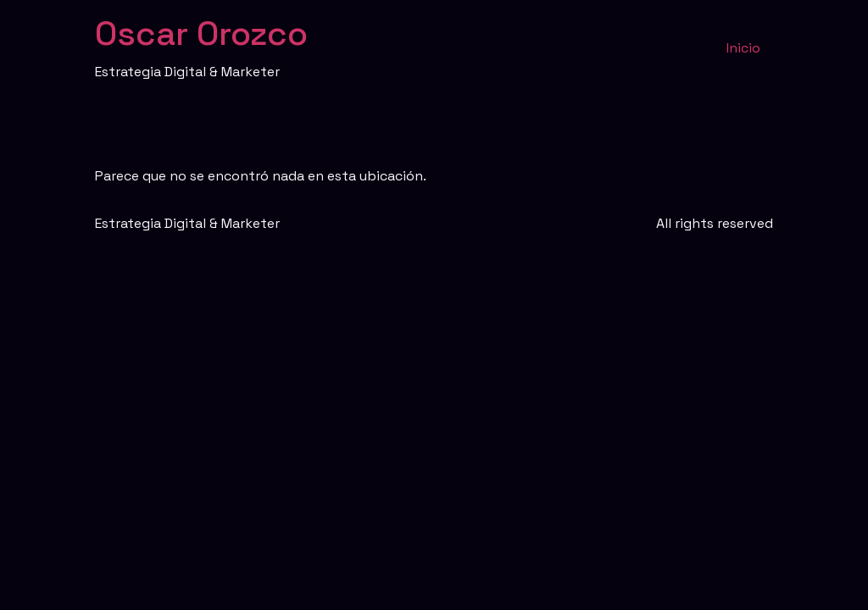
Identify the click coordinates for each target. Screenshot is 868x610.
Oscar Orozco (201, 33)
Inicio (743, 48)
